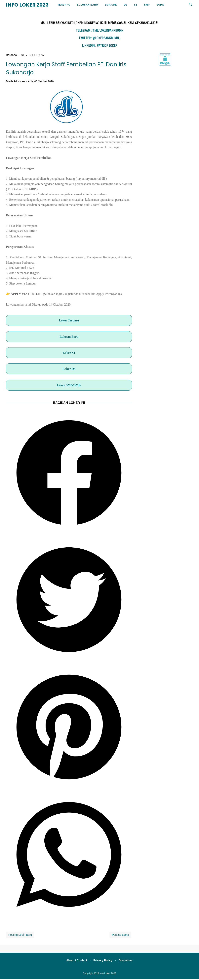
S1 (136, 5)
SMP (147, 5)
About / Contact (75, 962)
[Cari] (191, 6)
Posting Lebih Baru (20, 936)
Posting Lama (120, 936)
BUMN (160, 5)
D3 (125, 5)
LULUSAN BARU (87, 5)
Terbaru (64, 5)
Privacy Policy (103, 962)
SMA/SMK (111, 5)
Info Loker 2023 (27, 5)
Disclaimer (127, 962)
